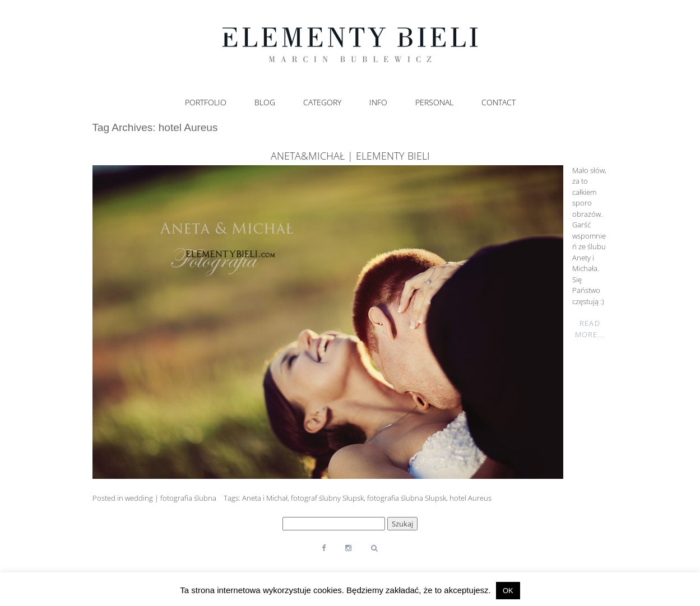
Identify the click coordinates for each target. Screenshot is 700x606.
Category (322, 102)
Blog (265, 102)
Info (378, 102)
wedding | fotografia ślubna (171, 498)
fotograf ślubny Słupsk (327, 498)
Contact (499, 102)
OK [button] (508, 591)
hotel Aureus (470, 498)
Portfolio (206, 102)
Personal (434, 102)
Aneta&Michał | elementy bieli (350, 156)
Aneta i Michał (265, 498)
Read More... (590, 329)
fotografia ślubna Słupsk (407, 498)
